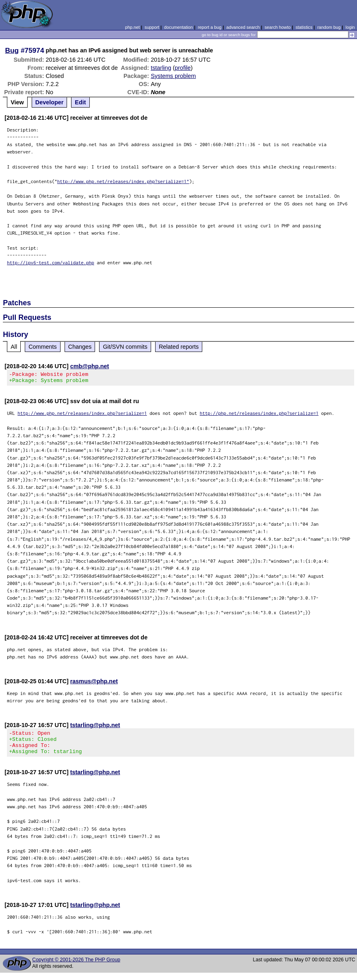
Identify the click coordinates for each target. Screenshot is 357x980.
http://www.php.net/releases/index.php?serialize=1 (82, 416)
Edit (80, 102)
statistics (304, 27)
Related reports (179, 347)
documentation (178, 27)
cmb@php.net (90, 366)
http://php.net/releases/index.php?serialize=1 (259, 416)
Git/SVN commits (125, 347)
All (14, 347)
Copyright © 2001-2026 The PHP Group (76, 967)
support (152, 27)
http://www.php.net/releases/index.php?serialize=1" (123, 181)
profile (183, 68)
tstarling (161, 68)
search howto (277, 27)
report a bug (210, 27)
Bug (12, 50)
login (350, 27)
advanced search (243, 27)
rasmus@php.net (94, 684)
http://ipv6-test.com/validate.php (51, 262)
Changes (80, 347)
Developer (50, 102)
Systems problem (173, 76)
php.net (132, 27)
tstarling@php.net (95, 727)
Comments (43, 347)
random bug (329, 27)
